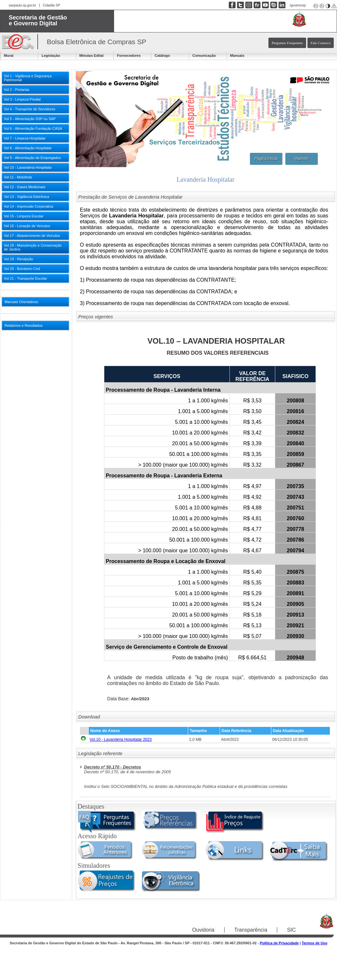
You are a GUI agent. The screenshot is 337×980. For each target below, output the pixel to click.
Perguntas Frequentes (287, 43)
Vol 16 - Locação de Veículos (27, 226)
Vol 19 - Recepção (19, 259)
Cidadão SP (52, 5)
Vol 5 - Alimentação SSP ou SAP (30, 119)
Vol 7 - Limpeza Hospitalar (25, 138)
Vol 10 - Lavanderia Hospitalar (28, 167)
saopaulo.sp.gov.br (22, 5)
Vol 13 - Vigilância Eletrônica (26, 197)
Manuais (237, 55)
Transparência (251, 930)
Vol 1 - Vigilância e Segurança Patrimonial (28, 78)
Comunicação (204, 55)
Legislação (51, 55)
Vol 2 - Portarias (17, 90)
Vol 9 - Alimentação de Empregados (32, 158)
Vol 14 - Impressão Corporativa (29, 206)
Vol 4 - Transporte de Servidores (30, 109)
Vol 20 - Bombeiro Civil (22, 269)
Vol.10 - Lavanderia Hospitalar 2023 (121, 740)
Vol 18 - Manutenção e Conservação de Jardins (33, 247)
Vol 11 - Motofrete (18, 177)
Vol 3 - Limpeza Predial (22, 99)
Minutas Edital (91, 55)
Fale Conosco (321, 43)
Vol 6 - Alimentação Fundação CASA (33, 129)
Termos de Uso (315, 943)
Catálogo (162, 55)
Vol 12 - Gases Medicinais (25, 187)
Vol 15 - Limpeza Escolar (24, 216)
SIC (291, 930)
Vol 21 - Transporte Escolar (26, 278)
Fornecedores (129, 55)
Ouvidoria (203, 930)
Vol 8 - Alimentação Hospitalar (28, 148)
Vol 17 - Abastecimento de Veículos (32, 236)
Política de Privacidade (279, 943)
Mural (9, 55)
